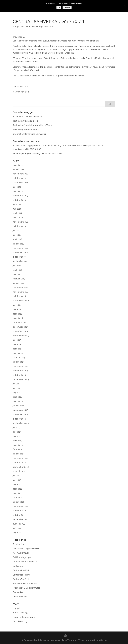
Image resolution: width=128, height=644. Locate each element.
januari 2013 (18, 454)
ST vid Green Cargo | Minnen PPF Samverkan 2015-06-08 (40, 146)
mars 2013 (18, 445)
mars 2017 (18, 274)
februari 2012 (19, 498)
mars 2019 (18, 218)
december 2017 (20, 248)
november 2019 (20, 196)
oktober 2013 (19, 419)
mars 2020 (18, 191)
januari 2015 (18, 362)
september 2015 (21, 336)
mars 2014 (18, 401)
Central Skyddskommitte (25, 562)
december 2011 (20, 506)
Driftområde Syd (21, 579)
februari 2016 (19, 322)
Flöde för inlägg (21, 613)
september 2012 (21, 467)
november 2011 (20, 511)
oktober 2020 (19, 178)
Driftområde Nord (21, 575)
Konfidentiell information (25, 583)
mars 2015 (18, 353)
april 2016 (18, 314)
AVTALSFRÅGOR (21, 553)
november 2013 (20, 414)
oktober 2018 (19, 226)
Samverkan (18, 592)
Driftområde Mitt (21, 570)
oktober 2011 (19, 515)
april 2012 (17, 489)
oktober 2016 (19, 296)
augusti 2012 (19, 471)
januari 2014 (19, 406)
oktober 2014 (19, 375)
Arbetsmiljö (18, 544)
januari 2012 (18, 502)
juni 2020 (17, 187)
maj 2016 (17, 309)
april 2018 (18, 239)
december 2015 (20, 327)
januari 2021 (18, 169)
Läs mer (67, 7)
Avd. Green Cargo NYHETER (39, 27)
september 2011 (21, 519)
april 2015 (17, 349)
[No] (124, 6)
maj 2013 (17, 436)
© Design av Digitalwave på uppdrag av (42, 640)
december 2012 (20, 458)
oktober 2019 (19, 200)
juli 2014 (17, 384)
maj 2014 (17, 393)
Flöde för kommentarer (24, 617)
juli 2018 (17, 231)
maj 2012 (17, 484)
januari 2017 (18, 283)
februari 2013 (19, 449)
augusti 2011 (19, 524)
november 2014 (20, 371)
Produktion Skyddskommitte (26, 588)
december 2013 (20, 410)
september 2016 (21, 301)
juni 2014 (17, 388)
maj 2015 (17, 344)
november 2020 (21, 174)
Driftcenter (18, 566)
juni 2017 (17, 266)
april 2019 (18, 213)
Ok (59, 7)
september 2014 (21, 379)
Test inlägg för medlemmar (26, 130)
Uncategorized (20, 597)
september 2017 (21, 261)
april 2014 (18, 397)
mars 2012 (18, 493)
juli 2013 (17, 427)
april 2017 (17, 270)
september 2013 (21, 423)
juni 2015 (17, 340)
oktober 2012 (19, 463)
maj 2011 (17, 532)
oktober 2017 (19, 257)
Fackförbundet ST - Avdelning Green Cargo (84, 640)
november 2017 (20, 252)
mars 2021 (18, 165)
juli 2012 (17, 476)
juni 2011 (17, 528)
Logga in (17, 608)
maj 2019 (17, 209)
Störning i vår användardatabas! (47, 153)
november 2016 (20, 292)
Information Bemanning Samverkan (30, 134)
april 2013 (17, 441)
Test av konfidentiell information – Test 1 (32, 125)
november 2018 (20, 222)
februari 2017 (19, 279)
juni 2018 (17, 235)
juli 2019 (17, 204)
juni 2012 (17, 480)
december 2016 (21, 288)
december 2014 (21, 366)
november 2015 (20, 331)
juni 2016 (17, 305)
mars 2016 (18, 318)
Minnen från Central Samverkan (28, 116)
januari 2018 (19, 244)
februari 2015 (19, 358)
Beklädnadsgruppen (22, 557)
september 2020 (21, 183)
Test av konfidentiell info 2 (26, 121)
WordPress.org (20, 621)
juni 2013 (17, 432)
